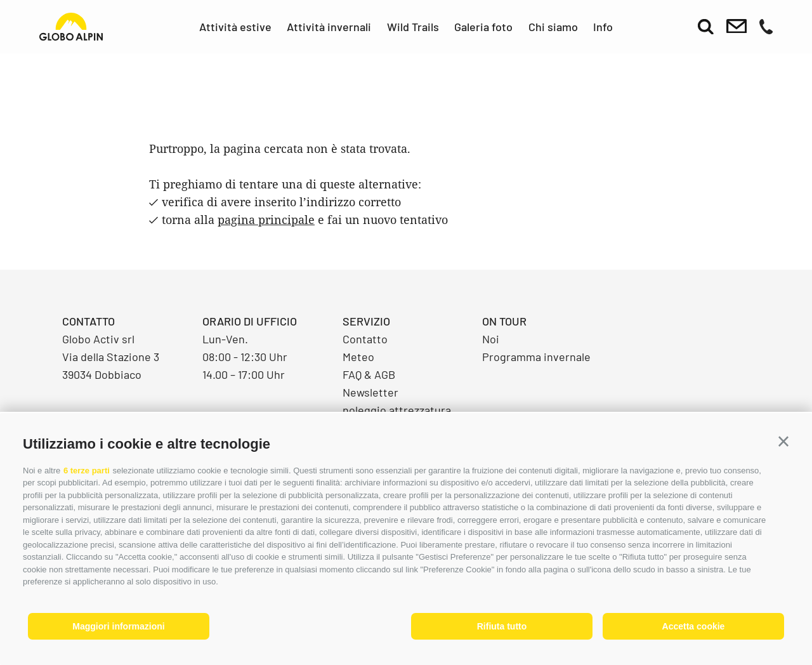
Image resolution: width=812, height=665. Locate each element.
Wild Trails (413, 27)
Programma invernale (536, 357)
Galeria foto (483, 27)
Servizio (366, 321)
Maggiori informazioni (118, 626)
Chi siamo (553, 27)
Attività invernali (329, 27)
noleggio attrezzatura (397, 410)
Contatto (365, 339)
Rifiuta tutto (502, 626)
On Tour (504, 321)
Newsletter (370, 392)
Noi (491, 339)
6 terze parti (87, 471)
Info (603, 27)
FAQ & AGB (369, 374)
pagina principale (266, 220)
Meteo (358, 357)
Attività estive (235, 27)
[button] (783, 442)
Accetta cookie (694, 626)
